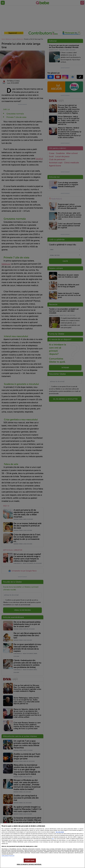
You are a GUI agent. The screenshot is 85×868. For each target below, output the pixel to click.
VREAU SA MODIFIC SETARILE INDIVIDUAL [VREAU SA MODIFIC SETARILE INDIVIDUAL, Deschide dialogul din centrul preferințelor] (29, 864)
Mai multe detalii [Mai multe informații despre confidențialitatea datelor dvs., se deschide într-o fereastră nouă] (60, 832)
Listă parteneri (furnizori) (8, 856)
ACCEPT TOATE (30, 861)
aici (53, 839)
